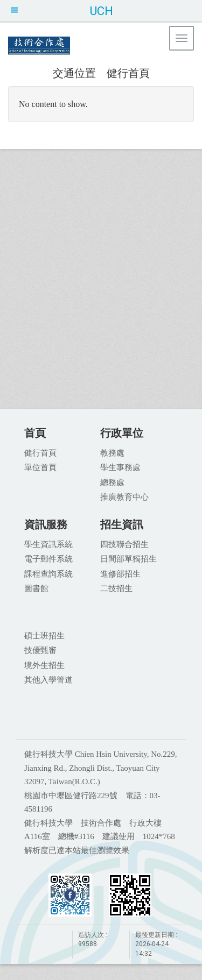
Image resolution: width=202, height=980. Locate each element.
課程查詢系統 (48, 573)
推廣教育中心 (124, 496)
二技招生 (116, 588)
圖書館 (36, 588)
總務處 (112, 482)
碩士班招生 (44, 635)
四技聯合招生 (124, 544)
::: (47, 72)
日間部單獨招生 (128, 558)
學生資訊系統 (48, 544)
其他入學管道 (48, 679)
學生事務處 (120, 467)
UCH (101, 11)
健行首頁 (128, 73)
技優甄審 (40, 650)
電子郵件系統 (48, 558)
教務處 (112, 452)
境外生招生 (44, 665)
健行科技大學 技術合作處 (97, 46)
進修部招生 (120, 573)
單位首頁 (40, 467)
